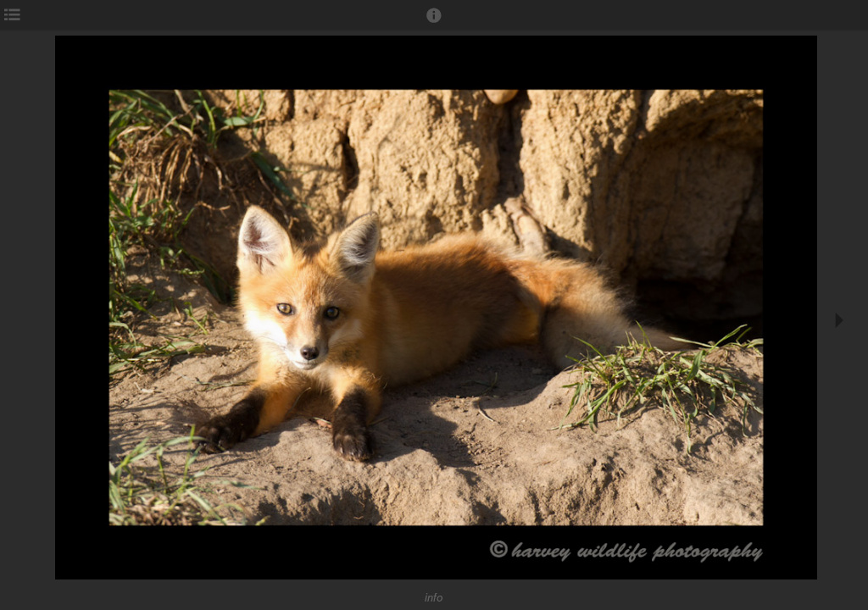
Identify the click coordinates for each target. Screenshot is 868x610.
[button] (434, 23)
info (434, 598)
